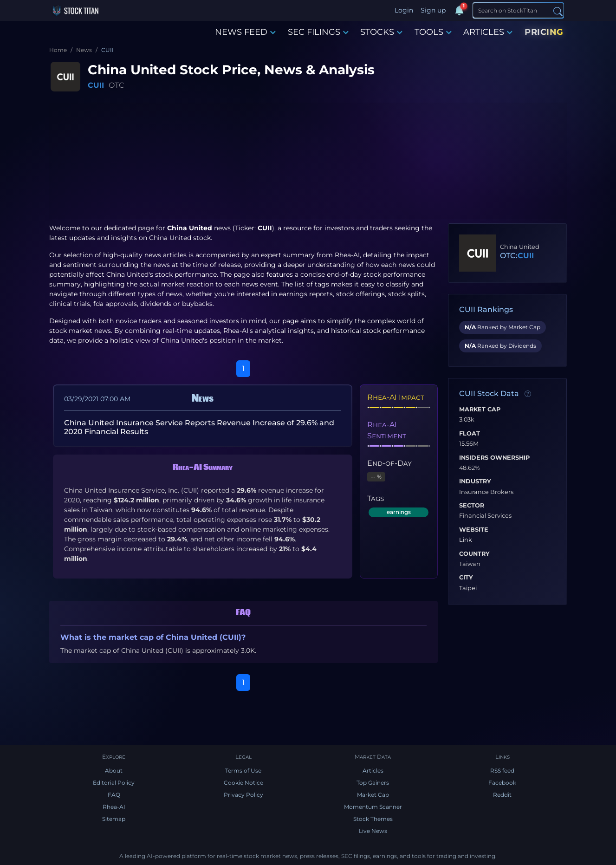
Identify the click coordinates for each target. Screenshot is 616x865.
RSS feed (502, 771)
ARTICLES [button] (488, 32)
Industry (475, 481)
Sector (472, 506)
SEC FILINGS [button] (318, 32)
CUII (96, 85)
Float (470, 434)
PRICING (544, 32)
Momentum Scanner (373, 807)
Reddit (502, 795)
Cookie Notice (243, 783)
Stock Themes (373, 819)
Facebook (502, 783)
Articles (373, 771)
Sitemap (114, 819)
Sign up (433, 10)
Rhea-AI (347, 255)
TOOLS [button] (433, 32)
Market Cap (480, 410)
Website (474, 530)
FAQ (114, 795)
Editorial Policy (114, 783)
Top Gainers (373, 783)
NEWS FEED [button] (245, 32)
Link (466, 540)
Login (404, 10)
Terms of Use (243, 771)
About (114, 771)
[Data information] (528, 394)
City (466, 578)
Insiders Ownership (494, 458)
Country (474, 554)
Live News (373, 831)
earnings (399, 512)
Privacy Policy (243, 795)
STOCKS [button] (381, 32)
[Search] (518, 10)
